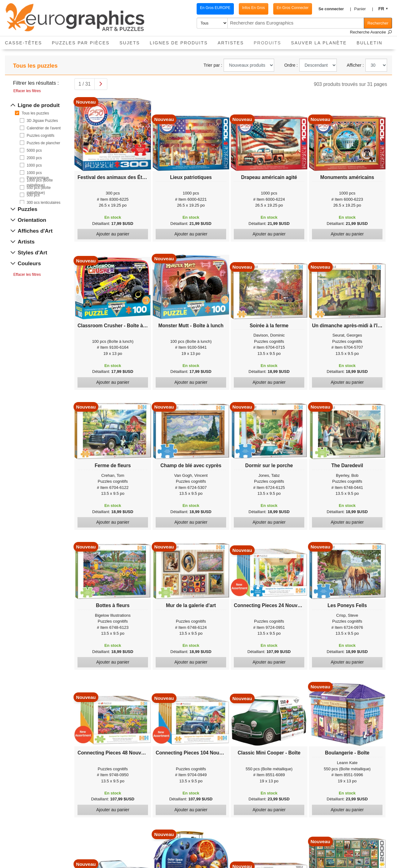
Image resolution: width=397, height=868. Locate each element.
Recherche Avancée (371, 32)
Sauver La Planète (319, 43)
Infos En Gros (247, 8)
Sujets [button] (130, 43)
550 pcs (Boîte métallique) (39, 188)
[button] (330, 9)
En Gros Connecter (286, 8)
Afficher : (355, 65)
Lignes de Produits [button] (179, 43)
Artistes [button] (231, 43)
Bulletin (370, 43)
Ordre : (291, 65)
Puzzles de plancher (43, 143)
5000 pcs (34, 150)
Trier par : (213, 65)
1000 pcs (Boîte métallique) (40, 180)
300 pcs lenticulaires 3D (44, 203)
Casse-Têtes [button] (23, 43)
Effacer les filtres (27, 91)
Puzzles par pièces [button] (81, 43)
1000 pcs (34, 165)
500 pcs (33, 195)
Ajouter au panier (113, 234)
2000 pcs (34, 158)
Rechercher (378, 23)
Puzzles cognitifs (40, 136)
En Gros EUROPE (209, 8)
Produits (270, 41)
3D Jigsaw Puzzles (42, 121)
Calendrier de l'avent (44, 128)
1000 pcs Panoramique (38, 173)
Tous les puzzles (35, 113)
